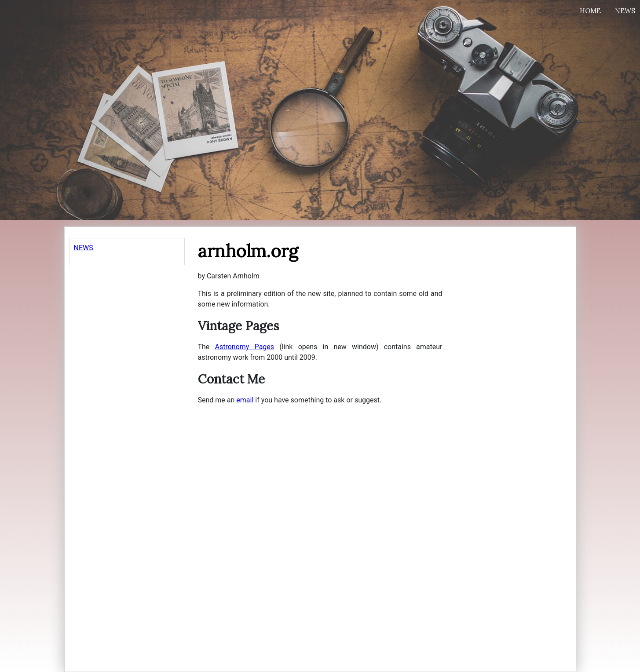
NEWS (84, 248)
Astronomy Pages (245, 347)
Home (590, 11)
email (245, 400)
